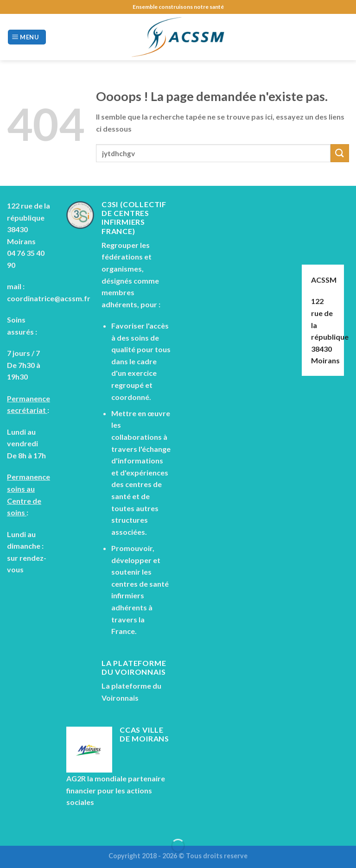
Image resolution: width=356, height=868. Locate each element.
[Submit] (340, 153)
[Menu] (27, 37)
